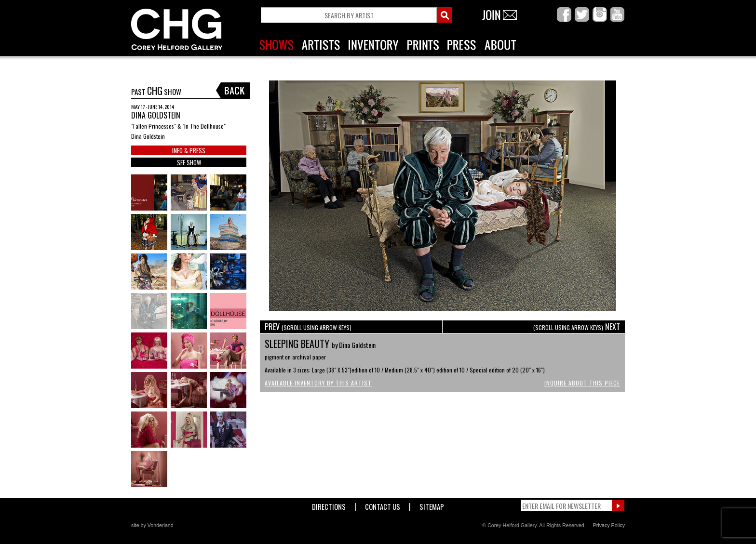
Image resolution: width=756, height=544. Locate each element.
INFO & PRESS (189, 150)
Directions (329, 505)
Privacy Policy (609, 525)
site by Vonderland (152, 525)
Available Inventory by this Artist (318, 383)
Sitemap (432, 505)
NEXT (577, 327)
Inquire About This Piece (582, 383)
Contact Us (383, 505)
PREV (308, 327)
